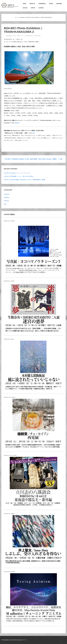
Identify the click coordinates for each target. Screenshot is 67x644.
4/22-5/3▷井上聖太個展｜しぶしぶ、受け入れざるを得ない (19, 176)
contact (41, 8)
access (25, 8)
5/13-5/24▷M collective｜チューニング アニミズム (17, 173)
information (29, 36)
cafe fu (33, 8)
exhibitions (42, 4)
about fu (32, 4)
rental (51, 4)
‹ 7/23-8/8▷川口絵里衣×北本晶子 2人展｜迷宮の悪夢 (20, 159)
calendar (59, 4)
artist (5, 204)
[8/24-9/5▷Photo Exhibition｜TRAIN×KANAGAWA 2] (13, 36)
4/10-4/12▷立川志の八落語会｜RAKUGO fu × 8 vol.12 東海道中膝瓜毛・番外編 (25, 180)
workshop (6, 201)
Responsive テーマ (22, 640)
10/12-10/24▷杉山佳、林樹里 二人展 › (51, 159)
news (25, 4)
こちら (33, 133)
